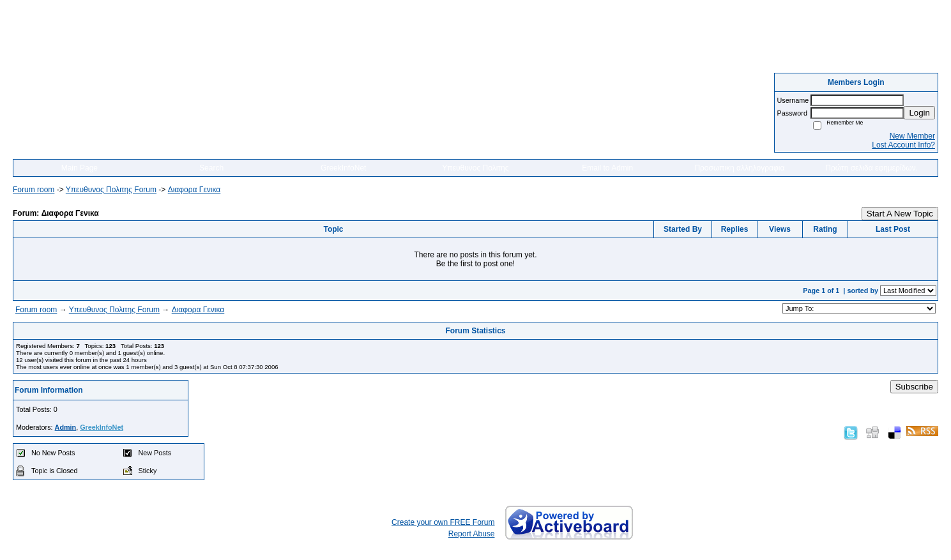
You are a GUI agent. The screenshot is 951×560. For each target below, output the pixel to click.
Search (211, 168)
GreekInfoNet (343, 168)
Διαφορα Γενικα (194, 190)
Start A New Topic (900, 214)
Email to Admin (607, 168)
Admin (66, 427)
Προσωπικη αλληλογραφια (739, 168)
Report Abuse (472, 534)
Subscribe (914, 387)
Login (919, 113)
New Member (912, 136)
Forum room (34, 190)
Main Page (80, 168)
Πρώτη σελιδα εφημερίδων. (871, 168)
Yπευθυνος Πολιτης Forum (111, 190)
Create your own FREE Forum (443, 522)
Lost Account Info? (903, 145)
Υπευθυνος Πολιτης (475, 168)
